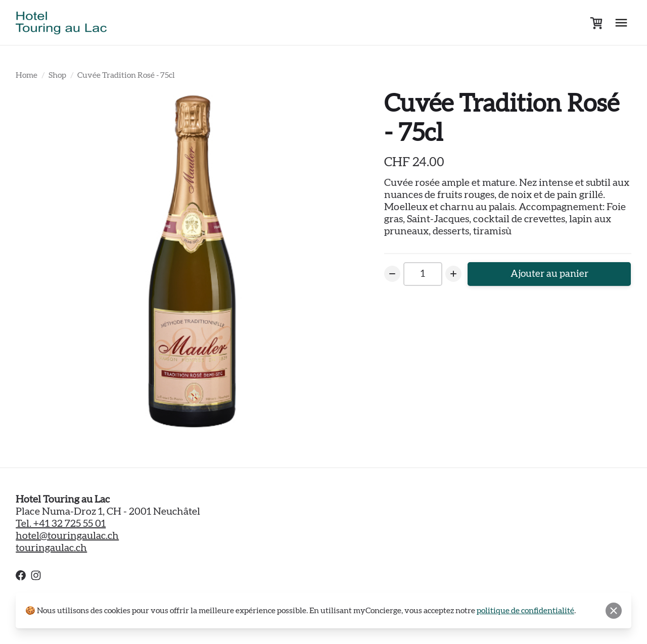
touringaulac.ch (51, 548)
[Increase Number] (455, 274)
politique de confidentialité (525, 611)
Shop (57, 75)
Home (27, 75)
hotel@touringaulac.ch (67, 536)
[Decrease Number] (392, 274)
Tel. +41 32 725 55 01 (61, 524)
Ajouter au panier (550, 274)
